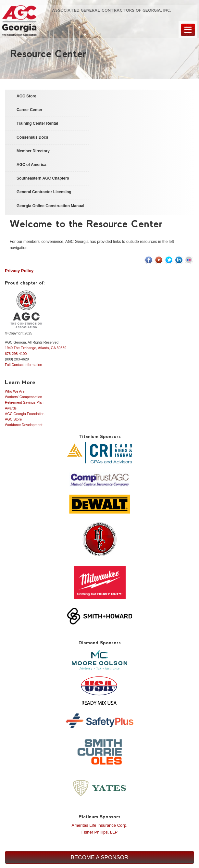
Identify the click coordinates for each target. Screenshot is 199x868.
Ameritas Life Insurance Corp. (100, 825)
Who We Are (15, 391)
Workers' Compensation (24, 397)
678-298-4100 (16, 354)
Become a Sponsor (100, 857)
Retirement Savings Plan (24, 402)
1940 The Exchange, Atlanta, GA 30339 (36, 348)
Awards (11, 408)
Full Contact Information (24, 365)
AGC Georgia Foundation (25, 414)
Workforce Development (24, 425)
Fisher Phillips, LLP (99, 832)
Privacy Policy (19, 271)
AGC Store (13, 419)
